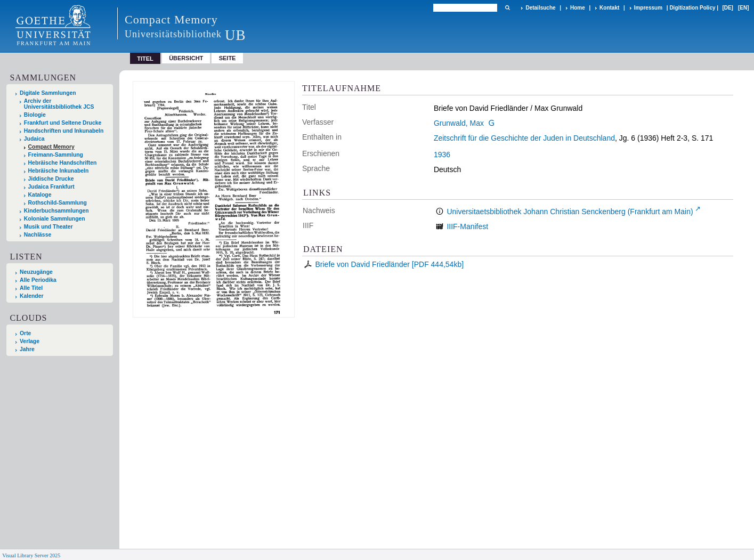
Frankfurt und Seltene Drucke (63, 123)
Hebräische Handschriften (63, 163)
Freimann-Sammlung (56, 155)
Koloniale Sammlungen (55, 219)
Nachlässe (38, 235)
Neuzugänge (36, 272)
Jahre (27, 349)
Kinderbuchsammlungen (56, 211)
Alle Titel (31, 288)
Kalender (31, 296)
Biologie (35, 115)
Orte (25, 333)
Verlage (30, 341)
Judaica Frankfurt (51, 187)
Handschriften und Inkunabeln (64, 131)
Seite (228, 58)
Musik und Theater (48, 227)
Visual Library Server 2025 (31, 555)
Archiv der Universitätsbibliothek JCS (59, 104)
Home (578, 8)
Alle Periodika (38, 280)
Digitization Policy (692, 8)
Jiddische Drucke (51, 179)
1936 (442, 155)
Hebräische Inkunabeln (59, 171)
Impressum (648, 8)
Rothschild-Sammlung (58, 203)
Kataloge (40, 195)
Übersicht (186, 58)
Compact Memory (51, 147)
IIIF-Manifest (467, 226)
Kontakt (609, 8)
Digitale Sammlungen (48, 93)
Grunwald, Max (459, 123)
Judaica (34, 139)
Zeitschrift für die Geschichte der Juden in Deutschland (524, 138)
